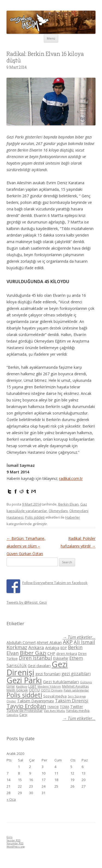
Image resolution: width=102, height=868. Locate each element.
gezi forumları (48, 674)
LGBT (32, 686)
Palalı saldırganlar (76, 690)
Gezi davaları (39, 666)
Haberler (73, 517)
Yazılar (13, 840)
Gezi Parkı (24, 680)
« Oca (11, 799)
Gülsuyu (86, 682)
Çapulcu (12, 715)
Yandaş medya (78, 711)
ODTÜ (34, 690)
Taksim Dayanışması (35, 701)
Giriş (10, 837)
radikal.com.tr (71, 478)
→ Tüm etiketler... (79, 637)
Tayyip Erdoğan (26, 706)
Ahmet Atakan (49, 642)
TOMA (64, 707)
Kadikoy (22, 686)
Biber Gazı (33, 653)
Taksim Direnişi (72, 701)
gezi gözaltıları (76, 674)
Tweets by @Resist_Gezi (27, 602)
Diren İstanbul (35, 658)
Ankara (36, 647)
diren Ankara (67, 654)
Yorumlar (15, 843)
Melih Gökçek (17, 690)
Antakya (52, 648)
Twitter (77, 707)
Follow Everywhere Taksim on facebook (55, 583)
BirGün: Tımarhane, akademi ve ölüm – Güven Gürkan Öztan (26, 546)
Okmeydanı (58, 511)
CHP (51, 653)
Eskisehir (61, 658)
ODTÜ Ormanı (52, 690)
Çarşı (23, 715)
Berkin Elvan (68, 504)
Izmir (11, 686)
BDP (64, 648)
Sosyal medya (55, 696)
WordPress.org (16, 847)
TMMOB (53, 707)
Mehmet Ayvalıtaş (75, 686)
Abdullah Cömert (21, 642)
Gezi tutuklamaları (61, 682)
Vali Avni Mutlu (54, 711)
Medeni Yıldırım (49, 686)
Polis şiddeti (35, 517)
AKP (68, 642)
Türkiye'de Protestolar (25, 710)
